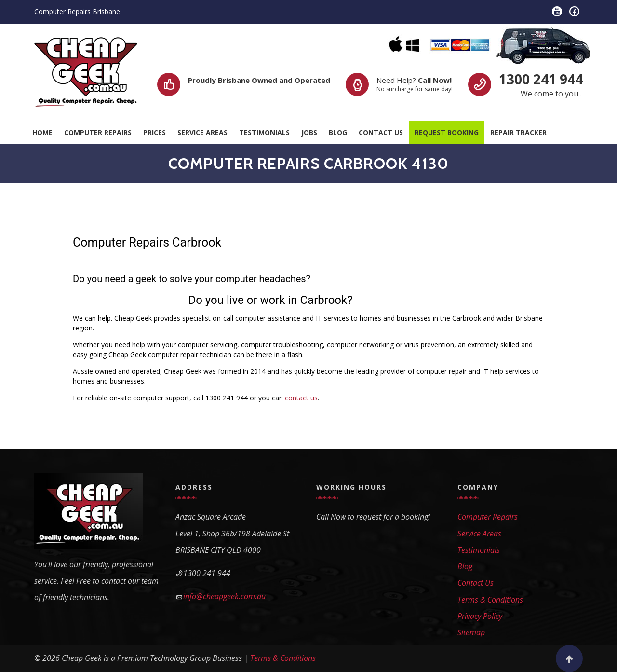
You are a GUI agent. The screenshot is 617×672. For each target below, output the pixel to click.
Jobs (309, 132)
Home (42, 132)
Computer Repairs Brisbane (77, 11)
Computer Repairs (98, 132)
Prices (154, 132)
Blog (338, 132)
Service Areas (202, 132)
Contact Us (381, 132)
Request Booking (447, 132)
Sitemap (471, 632)
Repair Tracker (518, 132)
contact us (301, 398)
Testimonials (264, 132)
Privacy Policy (480, 616)
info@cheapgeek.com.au (224, 596)
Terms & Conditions (490, 600)
